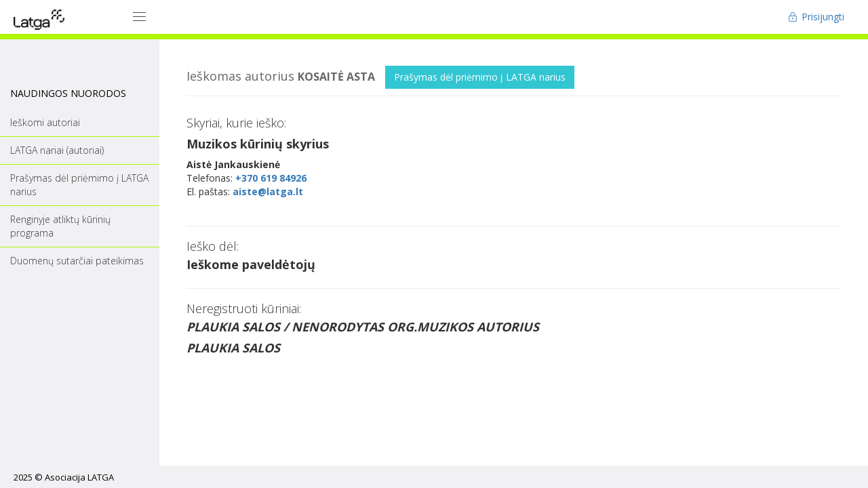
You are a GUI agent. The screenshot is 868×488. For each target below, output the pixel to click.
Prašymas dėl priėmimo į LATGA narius (480, 77)
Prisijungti (816, 17)
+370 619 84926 (271, 178)
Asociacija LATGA (79, 477)
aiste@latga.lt (268, 191)
